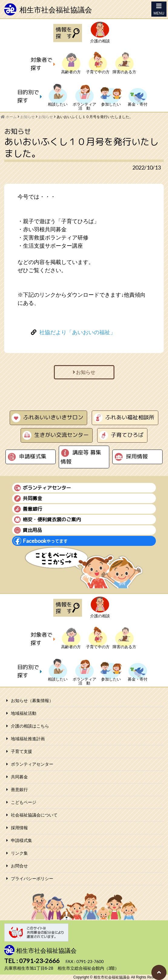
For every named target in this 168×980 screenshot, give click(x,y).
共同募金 (19, 777)
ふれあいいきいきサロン (53, 417)
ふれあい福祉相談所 (130, 417)
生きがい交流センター (61, 435)
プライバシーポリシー (32, 879)
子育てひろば (127, 435)
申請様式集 (33, 456)
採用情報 (137, 456)
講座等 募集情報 (81, 457)
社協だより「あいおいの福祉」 (77, 332)
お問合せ (19, 866)
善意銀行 (19, 790)
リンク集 (19, 853)
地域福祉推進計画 (28, 739)
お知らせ (46, 117)
